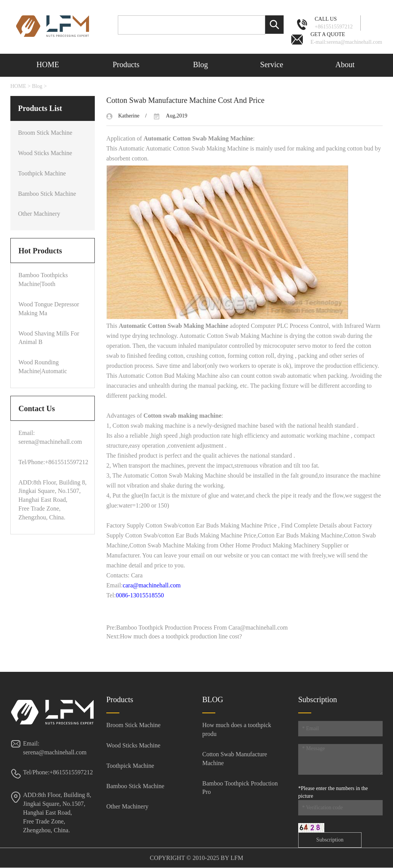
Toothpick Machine (42, 173)
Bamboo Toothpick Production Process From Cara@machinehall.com (202, 627)
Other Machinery (39, 214)
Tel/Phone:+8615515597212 (53, 462)
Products (126, 64)
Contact (48, 86)
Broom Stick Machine (45, 133)
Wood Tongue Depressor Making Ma (49, 309)
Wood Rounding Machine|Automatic (43, 367)
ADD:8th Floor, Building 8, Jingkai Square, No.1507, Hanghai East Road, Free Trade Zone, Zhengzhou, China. (57, 812)
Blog (201, 64)
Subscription (330, 840)
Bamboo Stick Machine (47, 194)
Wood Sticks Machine (45, 153)
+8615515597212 (334, 22)
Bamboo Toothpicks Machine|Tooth (43, 279)
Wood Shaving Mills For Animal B (49, 338)
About (345, 64)
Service (272, 64)
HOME (48, 64)
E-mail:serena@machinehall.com (346, 38)
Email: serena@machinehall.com (50, 437)
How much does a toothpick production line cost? (181, 636)
